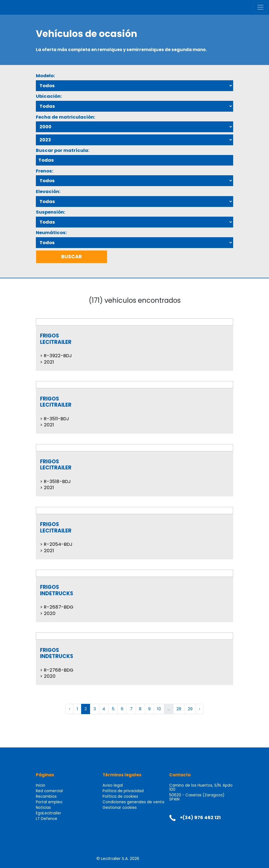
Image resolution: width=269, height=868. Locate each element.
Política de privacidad (123, 791)
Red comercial (49, 791)
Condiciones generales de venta (133, 802)
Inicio (41, 785)
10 (159, 709)
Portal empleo (49, 802)
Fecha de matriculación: (66, 117)
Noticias (43, 808)
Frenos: (45, 171)
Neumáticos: (51, 233)
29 (190, 709)
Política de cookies (120, 796)
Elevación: (48, 192)
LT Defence (47, 819)
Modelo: (45, 76)
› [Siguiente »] (200, 709)
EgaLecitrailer (48, 813)
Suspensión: (51, 212)
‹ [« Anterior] (69, 709)
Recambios (46, 796)
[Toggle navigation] (260, 7)
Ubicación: (49, 96)
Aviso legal (113, 785)
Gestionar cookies (120, 808)
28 (179, 709)
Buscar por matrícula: (63, 150)
